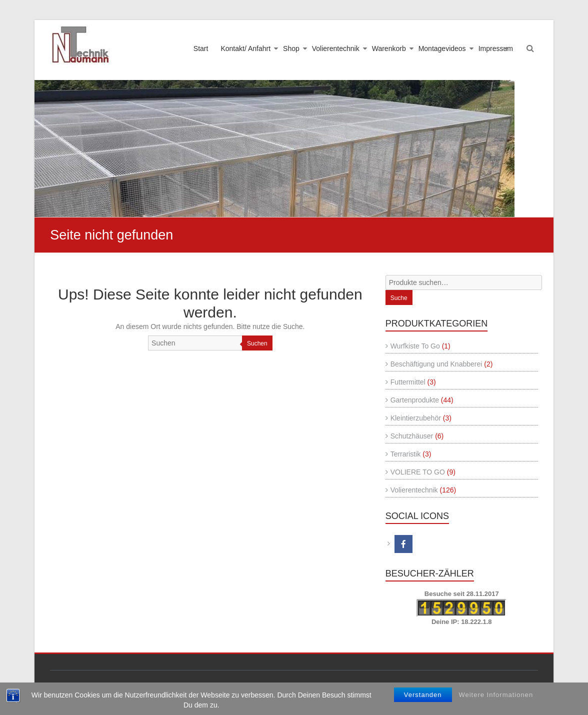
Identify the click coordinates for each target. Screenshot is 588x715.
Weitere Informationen (496, 695)
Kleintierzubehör (416, 418)
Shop (291, 48)
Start (201, 48)
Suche (399, 298)
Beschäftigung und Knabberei (436, 364)
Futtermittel (408, 382)
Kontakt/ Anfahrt (245, 48)
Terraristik (406, 454)
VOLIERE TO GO (418, 472)
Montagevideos (442, 48)
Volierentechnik (336, 48)
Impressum (496, 48)
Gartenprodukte (415, 400)
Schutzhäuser (412, 436)
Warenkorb (389, 48)
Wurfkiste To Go (415, 346)
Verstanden (423, 695)
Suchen (257, 343)
